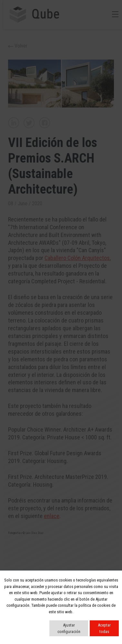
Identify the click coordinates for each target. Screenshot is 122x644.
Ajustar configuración (69, 628)
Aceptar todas (104, 628)
